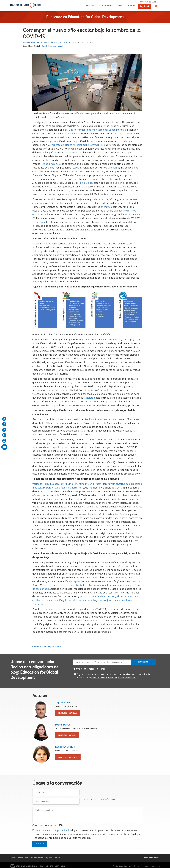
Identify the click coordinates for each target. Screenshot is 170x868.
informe (96, 423)
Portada (90, 6)
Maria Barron (43, 42)
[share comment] (4, 447)
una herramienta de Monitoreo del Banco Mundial (97, 130)
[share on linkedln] (4, 435)
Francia (46, 164)
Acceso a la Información (34, 858)
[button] (156, 6)
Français (53, 46)
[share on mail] (4, 419)
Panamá (40, 222)
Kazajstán (90, 398)
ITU (59, 370)
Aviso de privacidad (58, 830)
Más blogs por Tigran (68, 713)
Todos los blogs (105, 6)
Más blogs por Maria (67, 735)
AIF (47, 866)
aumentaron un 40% (111, 419)
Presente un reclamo (152, 858)
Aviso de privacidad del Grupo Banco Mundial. (113, 677)
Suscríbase (143, 662)
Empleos (48, 858)
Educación (37, 647)
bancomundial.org (149, 2)
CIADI (63, 866)
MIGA (57, 866)
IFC (52, 866)
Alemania (113, 168)
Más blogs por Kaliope (68, 757)
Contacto (130, 6)
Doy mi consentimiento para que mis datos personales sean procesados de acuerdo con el (113, 676)
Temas (119, 6)
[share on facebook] (4, 424)
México (108, 207)
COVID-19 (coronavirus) (52, 647)
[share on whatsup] (4, 441)
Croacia (102, 390)
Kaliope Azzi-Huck (61, 42)
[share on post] (4, 430)
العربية (60, 46)
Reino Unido (85, 183)
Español (37, 46)
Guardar (40, 844)
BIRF (42, 866)
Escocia (77, 168)
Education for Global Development (96, 17)
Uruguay (56, 164)
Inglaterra (69, 533)
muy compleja (79, 244)
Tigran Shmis (29, 42)
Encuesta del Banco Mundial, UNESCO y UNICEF (77, 145)
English (45, 46)
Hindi (102, 669)
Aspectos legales (17, 858)
